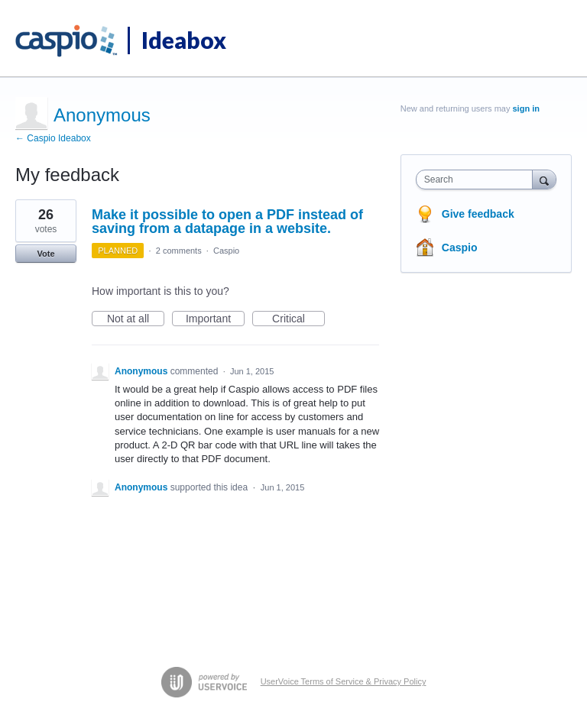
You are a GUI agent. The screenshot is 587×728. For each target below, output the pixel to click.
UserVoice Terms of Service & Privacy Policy (344, 681)
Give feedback (478, 214)
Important (215, 319)
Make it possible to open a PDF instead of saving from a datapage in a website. (227, 222)
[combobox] (478, 180)
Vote (45, 254)
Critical (298, 319)
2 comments (179, 251)
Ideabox (184, 40)
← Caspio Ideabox (53, 138)
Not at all (136, 319)
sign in (526, 108)
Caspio (226, 251)
